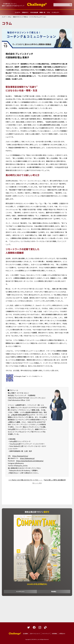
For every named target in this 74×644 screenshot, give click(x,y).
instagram (40, 627)
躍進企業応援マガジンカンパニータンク (15, 634)
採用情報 (54, 634)
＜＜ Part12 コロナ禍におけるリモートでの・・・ (26, 480)
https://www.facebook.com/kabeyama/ (30, 461)
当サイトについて (35, 634)
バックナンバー (20, 592)
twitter (29, 627)
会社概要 (25, 634)
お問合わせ (62, 634)
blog (45, 627)
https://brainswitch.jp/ (20, 456)
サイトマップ (46, 634)
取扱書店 (54, 592)
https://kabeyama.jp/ (27, 458)
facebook (34, 627)
